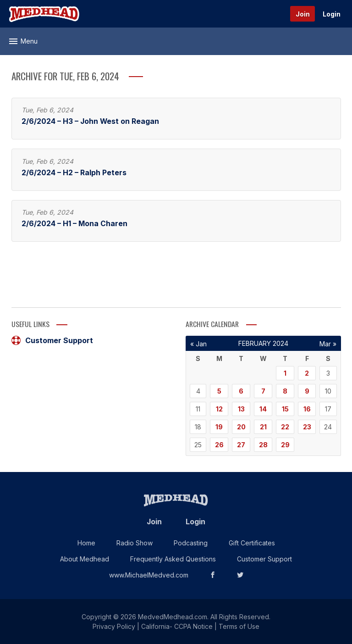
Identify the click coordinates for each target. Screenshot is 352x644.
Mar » (328, 344)
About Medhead (85, 559)
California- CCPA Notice (177, 626)
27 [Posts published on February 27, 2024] (241, 445)
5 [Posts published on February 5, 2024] (219, 391)
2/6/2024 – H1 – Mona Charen (74, 224)
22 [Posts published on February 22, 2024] (285, 427)
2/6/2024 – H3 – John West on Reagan (90, 121)
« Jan (198, 344)
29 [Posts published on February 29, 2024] (285, 445)
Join (303, 14)
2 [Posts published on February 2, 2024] (307, 373)
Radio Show (135, 543)
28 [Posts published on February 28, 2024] (263, 445)
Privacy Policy (114, 626)
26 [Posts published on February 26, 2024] (219, 445)
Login (332, 14)
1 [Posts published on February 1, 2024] (285, 373)
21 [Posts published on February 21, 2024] (263, 427)
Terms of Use (239, 626)
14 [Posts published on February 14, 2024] (263, 409)
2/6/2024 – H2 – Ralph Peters (74, 173)
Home (86, 543)
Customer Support (52, 340)
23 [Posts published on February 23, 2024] (307, 427)
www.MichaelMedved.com (149, 575)
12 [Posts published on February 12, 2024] (219, 409)
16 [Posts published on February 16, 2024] (307, 409)
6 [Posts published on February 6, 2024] (241, 391)
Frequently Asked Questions (173, 559)
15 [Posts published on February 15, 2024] (285, 409)
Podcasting (191, 543)
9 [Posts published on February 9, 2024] (307, 391)
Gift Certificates (252, 543)
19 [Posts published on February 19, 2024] (219, 427)
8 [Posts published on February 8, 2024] (285, 391)
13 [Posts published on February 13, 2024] (241, 409)
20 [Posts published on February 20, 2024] (241, 427)
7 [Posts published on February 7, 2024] (263, 391)
